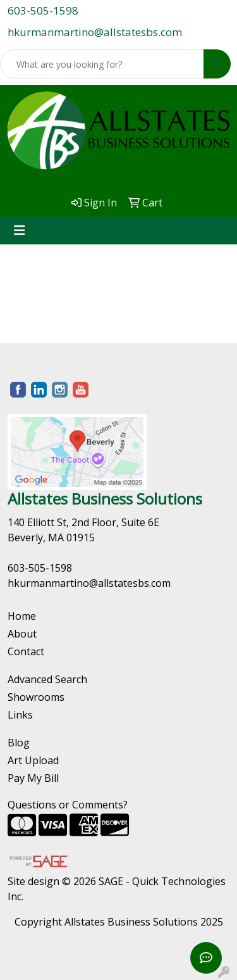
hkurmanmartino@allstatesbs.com (95, 32)
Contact (26, 651)
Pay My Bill (33, 778)
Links (20, 715)
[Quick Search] (102, 64)
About (22, 634)
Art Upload (33, 760)
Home (22, 616)
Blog (19, 743)
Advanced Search (47, 679)
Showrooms (36, 697)
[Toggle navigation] (20, 230)
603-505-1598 (43, 10)
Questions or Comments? (68, 805)
